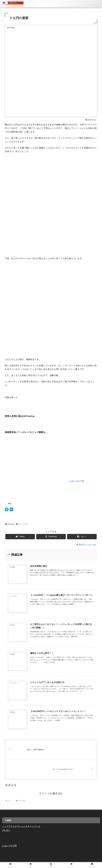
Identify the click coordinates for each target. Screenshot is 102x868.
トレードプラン (22, 524)
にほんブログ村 (77, 481)
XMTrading (10, 524)
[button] (82, 537)
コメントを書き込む (51, 794)
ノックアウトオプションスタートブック (21, 826)
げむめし (6, 830)
